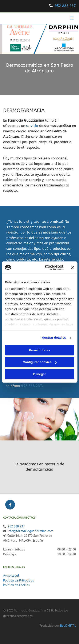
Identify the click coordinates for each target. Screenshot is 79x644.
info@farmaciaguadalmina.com (31, 531)
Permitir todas (39, 350)
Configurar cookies (40, 362)
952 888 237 (65, 6)
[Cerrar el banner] (73, 267)
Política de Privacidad (19, 581)
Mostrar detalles (54, 338)
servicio (32, 126)
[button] (64, 18)
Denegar (39, 374)
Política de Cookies (16, 585)
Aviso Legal (11, 576)
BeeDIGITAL (68, 626)
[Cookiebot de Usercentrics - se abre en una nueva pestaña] (47, 267)
